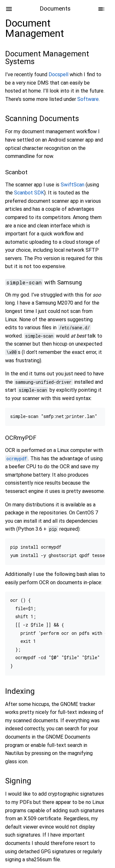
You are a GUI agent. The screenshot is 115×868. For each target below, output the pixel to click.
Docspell (58, 74)
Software (88, 99)
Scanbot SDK (29, 193)
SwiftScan (73, 185)
